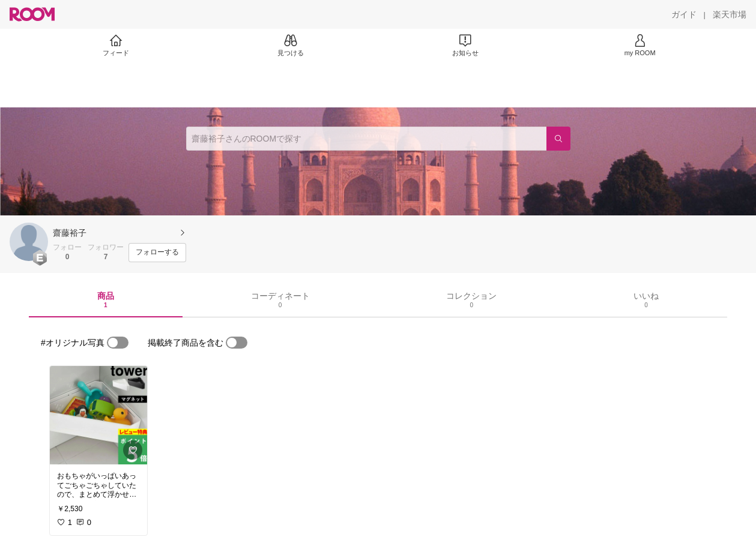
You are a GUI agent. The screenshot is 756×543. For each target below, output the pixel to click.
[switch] (118, 343)
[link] (98, 415)
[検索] (558, 139)
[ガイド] (684, 14)
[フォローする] (157, 253)
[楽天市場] (730, 14)
